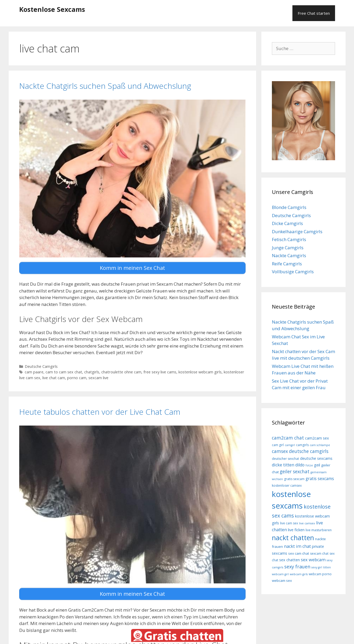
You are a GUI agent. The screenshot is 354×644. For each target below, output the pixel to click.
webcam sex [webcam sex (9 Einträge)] (282, 580)
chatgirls (92, 372)
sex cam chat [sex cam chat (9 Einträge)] (299, 553)
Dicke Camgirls (287, 223)
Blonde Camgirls (289, 207)
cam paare (34, 372)
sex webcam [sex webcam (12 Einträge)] (313, 560)
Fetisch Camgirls (289, 239)
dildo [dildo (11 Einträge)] (300, 465)
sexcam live (98, 377)
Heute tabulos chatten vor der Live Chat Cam (100, 411)
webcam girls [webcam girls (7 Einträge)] (299, 574)
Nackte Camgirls (289, 255)
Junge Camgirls (288, 248)
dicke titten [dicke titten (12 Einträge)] (283, 465)
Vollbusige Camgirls (293, 272)
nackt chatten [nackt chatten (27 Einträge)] (293, 538)
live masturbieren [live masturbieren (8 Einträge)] (319, 530)
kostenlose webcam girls (200, 372)
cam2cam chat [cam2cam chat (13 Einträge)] (288, 438)
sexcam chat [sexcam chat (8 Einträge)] (319, 553)
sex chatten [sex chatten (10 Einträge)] (290, 560)
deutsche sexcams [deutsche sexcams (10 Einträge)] (316, 458)
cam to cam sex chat (64, 372)
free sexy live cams (160, 372)
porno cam (77, 377)
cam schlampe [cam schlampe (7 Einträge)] (320, 445)
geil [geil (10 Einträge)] (317, 465)
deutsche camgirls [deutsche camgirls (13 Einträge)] (309, 451)
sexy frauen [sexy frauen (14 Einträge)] (297, 567)
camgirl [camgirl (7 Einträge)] (290, 445)
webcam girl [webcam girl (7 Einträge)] (280, 574)
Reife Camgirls (287, 264)
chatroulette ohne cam (121, 372)
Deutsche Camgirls (41, 366)
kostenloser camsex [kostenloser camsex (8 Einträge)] (287, 486)
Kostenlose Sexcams (52, 9)
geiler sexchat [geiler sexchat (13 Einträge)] (295, 471)
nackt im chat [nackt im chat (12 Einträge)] (297, 546)
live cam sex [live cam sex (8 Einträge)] (289, 523)
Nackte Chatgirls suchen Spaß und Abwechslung (105, 86)
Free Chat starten (314, 13)
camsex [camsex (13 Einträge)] (280, 451)
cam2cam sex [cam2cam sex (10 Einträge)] (317, 438)
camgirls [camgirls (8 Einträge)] (302, 445)
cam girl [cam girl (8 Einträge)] (278, 445)
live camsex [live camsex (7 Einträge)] (307, 523)
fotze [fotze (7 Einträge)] (309, 465)
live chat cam (54, 377)
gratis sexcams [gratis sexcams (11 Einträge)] (320, 479)
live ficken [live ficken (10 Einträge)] (296, 530)
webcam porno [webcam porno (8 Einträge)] (320, 574)
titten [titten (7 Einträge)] (327, 567)
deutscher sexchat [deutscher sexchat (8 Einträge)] (285, 459)
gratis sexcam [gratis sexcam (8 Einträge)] (294, 479)
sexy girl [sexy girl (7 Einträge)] (317, 567)
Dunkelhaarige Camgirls (297, 231)
